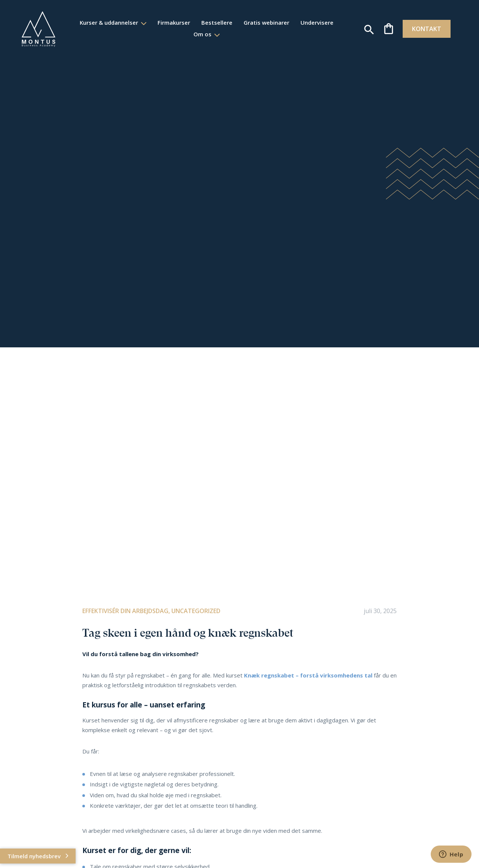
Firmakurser (173, 22)
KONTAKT (424, 29)
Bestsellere (216, 22)
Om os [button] (203, 34)
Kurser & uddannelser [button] (109, 22)
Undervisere (317, 22)
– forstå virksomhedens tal (333, 675)
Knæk (253, 675)
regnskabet (278, 675)
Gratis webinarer (266, 22)
